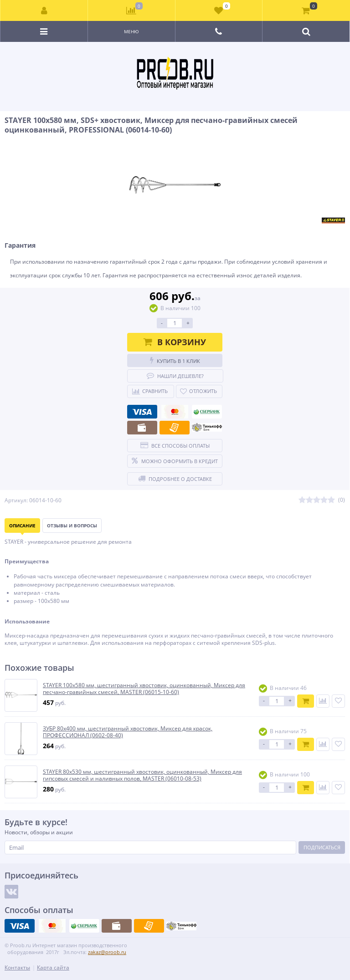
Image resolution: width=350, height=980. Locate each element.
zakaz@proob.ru (107, 952)
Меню (131, 31)
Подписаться (322, 847)
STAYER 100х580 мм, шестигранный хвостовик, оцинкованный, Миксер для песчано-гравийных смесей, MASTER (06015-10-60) (144, 689)
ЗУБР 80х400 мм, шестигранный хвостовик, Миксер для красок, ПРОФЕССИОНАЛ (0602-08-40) (128, 732)
